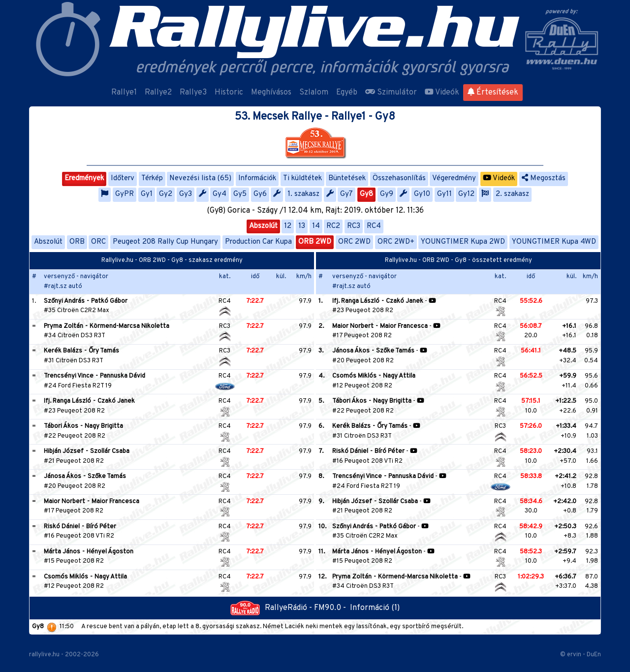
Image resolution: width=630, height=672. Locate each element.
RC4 (374, 226)
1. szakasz (303, 194)
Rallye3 (193, 93)
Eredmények (84, 178)
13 (302, 226)
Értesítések (493, 93)
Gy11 (444, 194)
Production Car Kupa (258, 242)
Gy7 (346, 194)
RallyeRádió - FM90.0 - (290, 608)
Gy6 (260, 194)
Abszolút (263, 226)
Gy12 (466, 194)
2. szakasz (512, 194)
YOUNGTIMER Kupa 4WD (554, 242)
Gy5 (240, 194)
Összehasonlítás (399, 178)
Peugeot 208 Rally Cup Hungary (165, 242)
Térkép (152, 178)
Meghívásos (271, 93)
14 (316, 226)
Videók (442, 93)
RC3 (354, 226)
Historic (229, 93)
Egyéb (347, 93)
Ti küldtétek (302, 178)
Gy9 (387, 194)
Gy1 (147, 194)
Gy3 (186, 194)
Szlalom (314, 93)
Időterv (123, 178)
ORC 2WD (354, 242)
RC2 (333, 226)
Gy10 (422, 194)
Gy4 (220, 194)
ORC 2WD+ (396, 242)
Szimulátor (391, 93)
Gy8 (366, 194)
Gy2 (166, 194)
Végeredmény (454, 178)
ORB (77, 242)
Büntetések (347, 178)
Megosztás (544, 178)
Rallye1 (124, 93)
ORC (98, 242)
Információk (257, 178)
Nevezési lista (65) (200, 178)
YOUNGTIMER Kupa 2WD (463, 242)
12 (288, 226)
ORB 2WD (315, 242)
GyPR (125, 194)
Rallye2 (158, 93)
